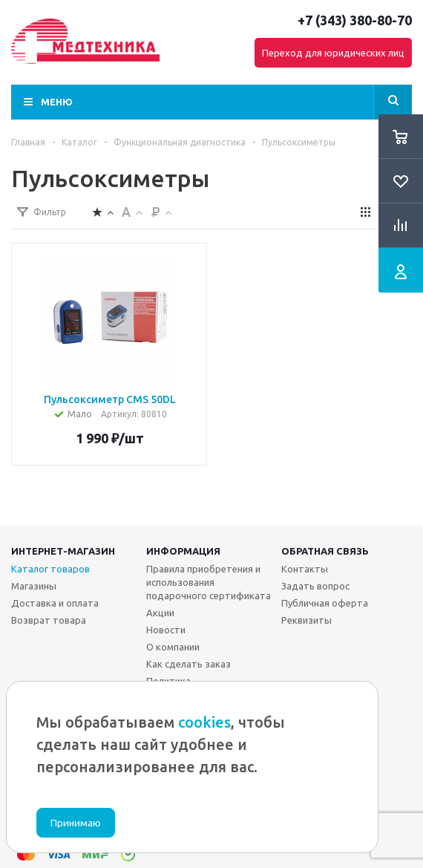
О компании (173, 647)
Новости (166, 630)
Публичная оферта (325, 603)
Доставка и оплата (55, 603)
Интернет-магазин (63, 551)
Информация (183, 551)
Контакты (305, 569)
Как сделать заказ (188, 664)
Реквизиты (306, 620)
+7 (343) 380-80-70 (355, 20)
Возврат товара (49, 620)
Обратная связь (325, 551)
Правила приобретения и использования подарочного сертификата (209, 582)
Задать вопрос (315, 586)
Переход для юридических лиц (333, 53)
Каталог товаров (50, 569)
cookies (204, 722)
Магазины (34, 586)
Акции (160, 613)
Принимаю (76, 823)
